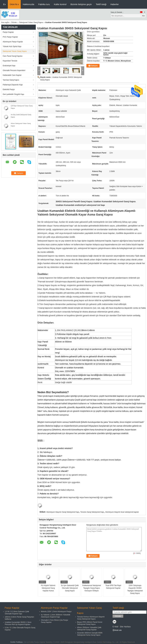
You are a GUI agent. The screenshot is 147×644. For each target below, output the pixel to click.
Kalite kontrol (60, 4)
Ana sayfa (5, 22)
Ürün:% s (14, 4)
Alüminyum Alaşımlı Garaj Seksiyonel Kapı (63, 512)
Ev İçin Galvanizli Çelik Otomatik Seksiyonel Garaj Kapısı (70, 588)
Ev (4, 4)
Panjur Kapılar (8, 32)
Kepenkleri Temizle (10, 61)
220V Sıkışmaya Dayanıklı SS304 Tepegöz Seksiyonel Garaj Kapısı (135, 589)
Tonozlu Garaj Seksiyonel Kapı (92, 512)
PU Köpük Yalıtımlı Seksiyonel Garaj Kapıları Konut (48, 588)
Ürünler (14, 22)
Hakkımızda (28, 4)
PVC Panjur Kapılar (10, 37)
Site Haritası (125, 627)
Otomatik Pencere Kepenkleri (14, 70)
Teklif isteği (101, 4)
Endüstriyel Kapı (9, 66)
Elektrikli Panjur (9, 90)
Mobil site (117, 630)
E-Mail (115, 627)
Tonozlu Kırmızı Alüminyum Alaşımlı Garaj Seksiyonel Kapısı (91, 618)
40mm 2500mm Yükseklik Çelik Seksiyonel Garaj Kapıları (89, 629)
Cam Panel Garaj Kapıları (13, 56)
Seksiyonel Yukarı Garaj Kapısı (31, 22)
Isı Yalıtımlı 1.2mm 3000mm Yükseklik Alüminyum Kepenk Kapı (56, 616)
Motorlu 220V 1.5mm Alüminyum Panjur (56, 612)
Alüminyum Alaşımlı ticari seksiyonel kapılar (122, 512)
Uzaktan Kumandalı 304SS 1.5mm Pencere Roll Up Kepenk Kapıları (18, 623)
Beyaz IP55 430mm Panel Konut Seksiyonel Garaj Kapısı (90, 623)
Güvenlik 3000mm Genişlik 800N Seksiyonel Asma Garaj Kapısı (90, 634)
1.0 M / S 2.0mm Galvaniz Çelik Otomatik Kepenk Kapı (17, 613)
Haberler (115, 4)
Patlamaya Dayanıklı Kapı (13, 85)
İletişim (94, 66)
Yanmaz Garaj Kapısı (11, 80)
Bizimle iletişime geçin (81, 4)
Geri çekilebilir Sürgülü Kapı (13, 94)
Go (143, 16)
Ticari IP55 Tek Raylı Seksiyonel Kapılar (113, 587)
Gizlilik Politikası (16, 642)
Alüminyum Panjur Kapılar (13, 42)
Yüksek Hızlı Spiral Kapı (12, 46)
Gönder (118, 616)
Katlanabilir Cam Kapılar (12, 75)
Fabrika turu (44, 4)
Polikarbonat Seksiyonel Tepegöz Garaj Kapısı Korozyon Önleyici (92, 588)
